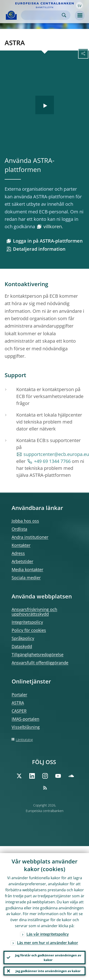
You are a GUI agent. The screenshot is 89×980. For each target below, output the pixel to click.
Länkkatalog (24, 740)
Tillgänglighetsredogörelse (38, 654)
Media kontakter (27, 569)
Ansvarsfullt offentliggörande (40, 663)
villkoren (53, 226)
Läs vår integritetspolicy (48, 934)
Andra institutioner (30, 537)
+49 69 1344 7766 (52, 461)
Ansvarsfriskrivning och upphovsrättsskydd (34, 612)
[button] (79, 5)
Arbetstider (22, 561)
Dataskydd (22, 646)
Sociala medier (26, 578)
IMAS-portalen (25, 719)
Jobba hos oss (25, 521)
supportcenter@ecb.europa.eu (56, 454)
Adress (18, 553)
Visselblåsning (26, 727)
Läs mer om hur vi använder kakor (48, 943)
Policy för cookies (29, 630)
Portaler (19, 695)
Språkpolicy (23, 638)
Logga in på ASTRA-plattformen (48, 241)
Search (64, 15)
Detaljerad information (39, 249)
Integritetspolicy (27, 622)
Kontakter (21, 545)
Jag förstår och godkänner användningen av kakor (48, 958)
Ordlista (19, 529)
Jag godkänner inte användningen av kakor (48, 971)
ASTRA (18, 703)
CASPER (19, 711)
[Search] (42, 15)
